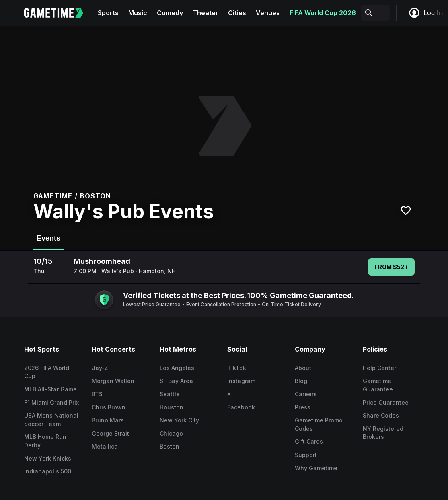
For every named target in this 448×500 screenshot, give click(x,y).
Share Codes (381, 415)
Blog (301, 381)
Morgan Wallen (113, 381)
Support (306, 455)
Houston (172, 407)
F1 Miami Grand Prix (51, 402)
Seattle (170, 394)
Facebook (241, 407)
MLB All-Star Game (50, 389)
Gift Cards (309, 441)
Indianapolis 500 (48, 471)
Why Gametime (316, 468)
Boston (170, 446)
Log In (425, 13)
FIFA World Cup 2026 (323, 13)
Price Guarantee (386, 402)
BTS (97, 394)
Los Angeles (177, 368)
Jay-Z (100, 368)
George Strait (110, 433)
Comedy (170, 13)
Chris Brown (109, 407)
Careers (306, 394)
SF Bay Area (176, 381)
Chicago (171, 433)
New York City (179, 420)
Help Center (379, 368)
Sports (108, 13)
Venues (268, 13)
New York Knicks (48, 458)
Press (303, 407)
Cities (237, 13)
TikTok (237, 368)
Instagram (241, 381)
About (303, 368)
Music (138, 13)
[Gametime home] (59, 13)
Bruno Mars (108, 420)
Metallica (105, 446)
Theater (206, 13)
